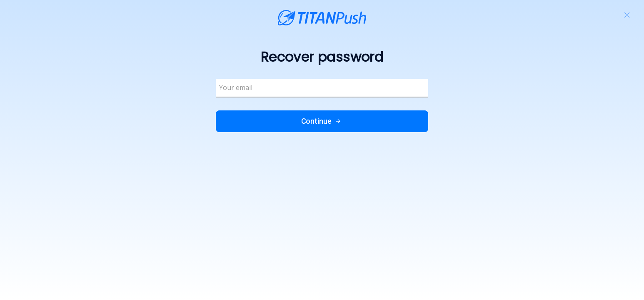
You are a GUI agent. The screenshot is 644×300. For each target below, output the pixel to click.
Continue (322, 121)
